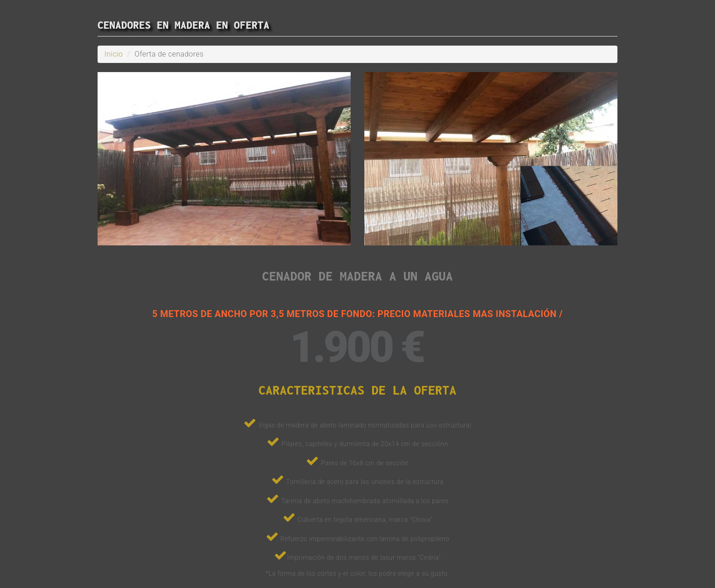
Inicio (114, 54)
